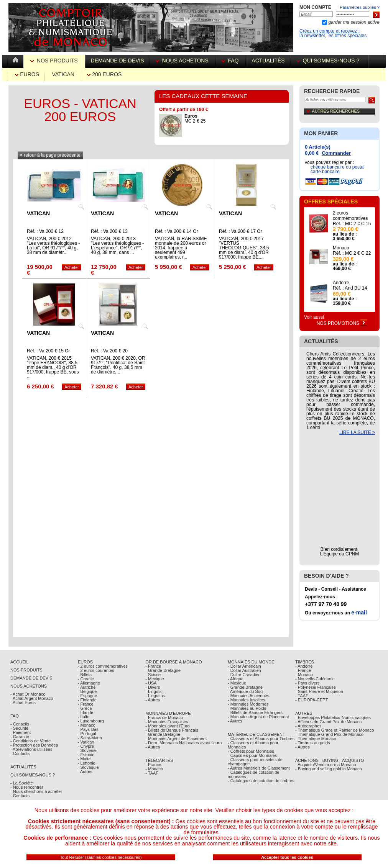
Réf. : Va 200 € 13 (109, 231)
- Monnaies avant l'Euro (167, 726)
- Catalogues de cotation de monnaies (254, 774)
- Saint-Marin (90, 738)
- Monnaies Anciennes (248, 696)
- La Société (22, 783)
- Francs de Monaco (164, 717)
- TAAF (152, 773)
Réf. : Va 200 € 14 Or (177, 231)
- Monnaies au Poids (247, 708)
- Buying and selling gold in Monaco (329, 769)
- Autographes (308, 726)
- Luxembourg (91, 721)
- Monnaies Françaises (167, 722)
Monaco (341, 248)
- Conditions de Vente (30, 741)
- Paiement (21, 732)
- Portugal (87, 734)
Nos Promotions (342, 323)
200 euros (104, 74)
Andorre (341, 283)
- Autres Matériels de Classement (259, 768)
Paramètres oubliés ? (360, 7)
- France (86, 704)
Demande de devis (118, 61)
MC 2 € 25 (195, 119)
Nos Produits (55, 61)
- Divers (153, 687)
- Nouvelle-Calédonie (315, 679)
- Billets (85, 675)
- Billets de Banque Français (172, 730)
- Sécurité (19, 728)
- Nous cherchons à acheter (36, 791)
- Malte (84, 759)
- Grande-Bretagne (163, 670)
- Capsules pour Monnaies (252, 755)
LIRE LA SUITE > (357, 432)
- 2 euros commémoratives (103, 666)
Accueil (20, 662)
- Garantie (20, 737)
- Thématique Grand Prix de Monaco (329, 734)
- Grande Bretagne (163, 734)
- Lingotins (155, 696)
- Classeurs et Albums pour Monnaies (253, 745)
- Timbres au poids (312, 743)
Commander (336, 153)
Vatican (63, 74)
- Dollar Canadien (244, 675)
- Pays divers (307, 683)
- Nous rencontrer (27, 787)
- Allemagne (89, 683)
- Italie (84, 717)
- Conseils (20, 724)
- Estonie (86, 755)
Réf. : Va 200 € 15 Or (48, 351)
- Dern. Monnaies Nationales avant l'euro (183, 743)
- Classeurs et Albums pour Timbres (261, 739)
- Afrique (236, 679)
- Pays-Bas (88, 729)
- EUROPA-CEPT (312, 700)
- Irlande (85, 712)
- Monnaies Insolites (247, 700)
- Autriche (87, 687)
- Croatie (86, 679)
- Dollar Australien (244, 670)
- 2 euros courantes (96, 670)
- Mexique (155, 679)
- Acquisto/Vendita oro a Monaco (326, 765)
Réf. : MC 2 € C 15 (352, 224)
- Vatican (86, 742)
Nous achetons (183, 61)
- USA (151, 683)
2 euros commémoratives (350, 216)
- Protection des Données (34, 745)
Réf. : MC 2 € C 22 (352, 253)
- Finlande (87, 700)
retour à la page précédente (50, 155)
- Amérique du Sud (245, 691)
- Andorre (304, 666)
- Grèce (85, 708)
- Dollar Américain (244, 666)
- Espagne (87, 696)
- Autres (85, 771)
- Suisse (153, 675)
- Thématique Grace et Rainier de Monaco (335, 730)
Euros (27, 74)
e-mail (359, 613)
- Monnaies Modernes (248, 704)
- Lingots (153, 691)
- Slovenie (87, 750)
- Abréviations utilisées (31, 749)
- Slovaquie (88, 767)
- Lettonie (87, 763)
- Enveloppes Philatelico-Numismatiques (333, 717)
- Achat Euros (23, 703)
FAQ (231, 61)
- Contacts (20, 753)
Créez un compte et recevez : (330, 31)
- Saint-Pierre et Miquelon (319, 691)
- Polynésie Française (316, 687)
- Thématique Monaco (316, 739)
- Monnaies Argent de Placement (176, 739)
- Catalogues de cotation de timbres (261, 781)
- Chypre (86, 746)
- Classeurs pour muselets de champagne (255, 762)
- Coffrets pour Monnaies (251, 751)
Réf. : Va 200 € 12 (45, 231)
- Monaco (87, 725)
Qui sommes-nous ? (329, 61)
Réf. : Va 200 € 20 (109, 351)
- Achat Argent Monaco (32, 698)
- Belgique (87, 691)
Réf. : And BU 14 (350, 288)
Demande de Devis (31, 678)
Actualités (268, 61)
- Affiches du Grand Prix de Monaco (328, 722)
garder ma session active (353, 22)
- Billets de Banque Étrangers (255, 712)
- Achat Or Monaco (28, 694)
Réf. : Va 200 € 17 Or (241, 231)
